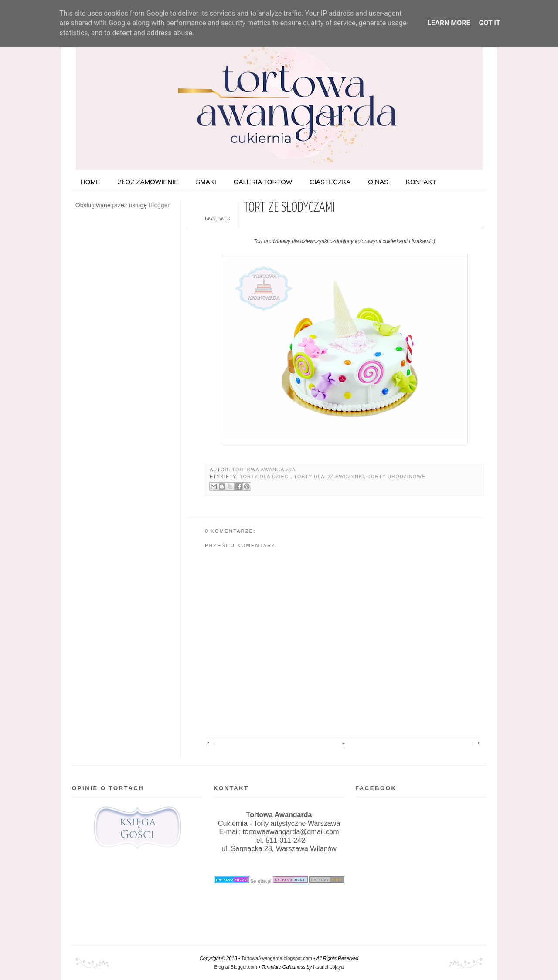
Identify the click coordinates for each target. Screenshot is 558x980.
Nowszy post (211, 743)
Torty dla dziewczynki (329, 476)
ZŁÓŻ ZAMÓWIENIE (148, 182)
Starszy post (476, 743)
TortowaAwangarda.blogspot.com (277, 958)
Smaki (206, 182)
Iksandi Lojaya (328, 967)
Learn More (449, 23)
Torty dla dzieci (265, 476)
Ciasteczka (330, 182)
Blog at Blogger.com (236, 967)
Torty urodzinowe (396, 476)
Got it (489, 23)
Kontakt (421, 182)
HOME (90, 182)
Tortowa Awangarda (264, 470)
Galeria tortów (263, 182)
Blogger (159, 205)
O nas (378, 182)
